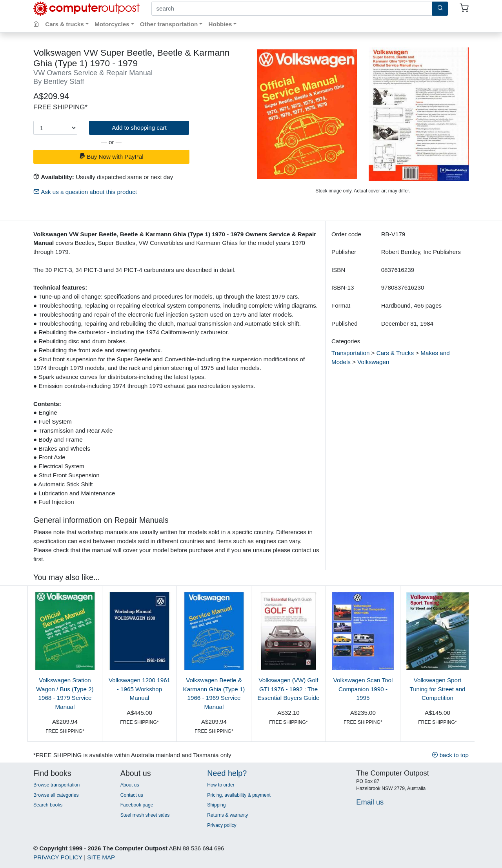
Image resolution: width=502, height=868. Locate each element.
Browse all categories (56, 795)
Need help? (227, 773)
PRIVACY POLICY (58, 857)
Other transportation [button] (169, 24)
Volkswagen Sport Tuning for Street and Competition (437, 689)
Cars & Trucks (395, 353)
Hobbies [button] (220, 24)
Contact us (132, 795)
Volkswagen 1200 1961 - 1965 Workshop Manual (139, 689)
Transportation (350, 353)
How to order (221, 785)
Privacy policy (222, 825)
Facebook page (137, 805)
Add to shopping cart (139, 128)
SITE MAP (101, 857)
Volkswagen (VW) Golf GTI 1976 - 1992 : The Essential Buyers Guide (289, 689)
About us (130, 785)
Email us (370, 802)
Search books (48, 805)
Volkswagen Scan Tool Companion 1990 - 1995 (363, 689)
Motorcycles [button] (112, 24)
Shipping (216, 805)
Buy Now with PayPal (111, 157)
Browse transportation (56, 785)
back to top (450, 755)
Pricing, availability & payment (239, 795)
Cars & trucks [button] (65, 24)
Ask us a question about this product (85, 192)
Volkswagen (373, 362)
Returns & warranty (227, 815)
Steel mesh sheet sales (145, 815)
